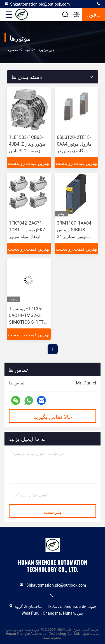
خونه (28, 50)
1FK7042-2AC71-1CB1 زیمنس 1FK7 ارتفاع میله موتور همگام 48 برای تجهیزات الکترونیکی (27, 236)
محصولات (11, 50)
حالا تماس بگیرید (53, 416)
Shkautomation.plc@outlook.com (37, 4)
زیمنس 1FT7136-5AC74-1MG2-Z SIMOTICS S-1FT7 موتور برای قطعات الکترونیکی (28, 322)
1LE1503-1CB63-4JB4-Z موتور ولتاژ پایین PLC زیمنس (27, 144)
